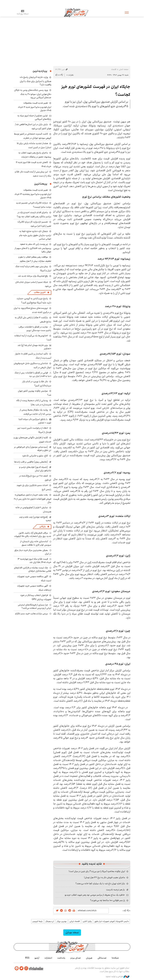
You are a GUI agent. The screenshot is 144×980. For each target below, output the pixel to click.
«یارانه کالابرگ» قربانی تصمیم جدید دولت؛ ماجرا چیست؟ (34, 205)
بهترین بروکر (62, 921)
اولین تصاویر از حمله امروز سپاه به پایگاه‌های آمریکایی (34, 117)
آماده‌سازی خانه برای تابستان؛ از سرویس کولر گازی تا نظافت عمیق (36, 543)
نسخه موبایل (72, 932)
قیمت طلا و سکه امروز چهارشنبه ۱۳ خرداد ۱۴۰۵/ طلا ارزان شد (34, 561)
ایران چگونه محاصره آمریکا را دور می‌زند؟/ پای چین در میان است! (97, 871)
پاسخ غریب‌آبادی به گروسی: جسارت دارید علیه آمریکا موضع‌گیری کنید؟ (34, 301)
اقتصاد (114, 69)
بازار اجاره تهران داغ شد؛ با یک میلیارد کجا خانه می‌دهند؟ (100, 884)
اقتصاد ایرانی (75, 921)
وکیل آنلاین (87, 921)
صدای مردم (76, 958)
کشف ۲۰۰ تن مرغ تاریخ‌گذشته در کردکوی (35, 478)
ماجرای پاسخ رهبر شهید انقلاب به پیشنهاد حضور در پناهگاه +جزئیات (35, 155)
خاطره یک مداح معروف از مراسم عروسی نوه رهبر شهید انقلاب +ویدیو (95, 895)
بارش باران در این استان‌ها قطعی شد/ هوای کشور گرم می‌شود (33, 126)
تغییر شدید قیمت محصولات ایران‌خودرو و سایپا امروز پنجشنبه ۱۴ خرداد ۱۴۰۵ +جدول (33, 194)
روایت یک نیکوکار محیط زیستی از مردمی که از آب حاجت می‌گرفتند (36, 412)
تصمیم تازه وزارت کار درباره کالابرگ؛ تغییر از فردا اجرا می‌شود (34, 224)
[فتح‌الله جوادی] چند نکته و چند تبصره (35, 519)
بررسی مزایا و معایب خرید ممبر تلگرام (32, 614)
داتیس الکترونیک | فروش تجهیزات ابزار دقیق (112, 921)
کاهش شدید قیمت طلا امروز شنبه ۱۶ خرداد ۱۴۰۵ (34, 164)
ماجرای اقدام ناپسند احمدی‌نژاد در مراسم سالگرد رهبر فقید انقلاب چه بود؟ (34, 214)
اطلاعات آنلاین (76, 12)
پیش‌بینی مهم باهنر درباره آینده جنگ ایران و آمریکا (33, 268)
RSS (27, 958)
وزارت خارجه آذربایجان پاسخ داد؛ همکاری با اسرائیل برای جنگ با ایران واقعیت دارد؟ (35, 81)
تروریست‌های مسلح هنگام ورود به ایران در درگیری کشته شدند (32, 310)
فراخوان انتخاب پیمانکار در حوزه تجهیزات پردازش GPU (36, 597)
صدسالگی (102, 958)
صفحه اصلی (124, 69)
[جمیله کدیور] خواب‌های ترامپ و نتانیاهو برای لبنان (35, 469)
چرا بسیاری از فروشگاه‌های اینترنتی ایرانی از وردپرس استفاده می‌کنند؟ (35, 606)
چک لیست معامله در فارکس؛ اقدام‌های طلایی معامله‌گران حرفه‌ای (33, 569)
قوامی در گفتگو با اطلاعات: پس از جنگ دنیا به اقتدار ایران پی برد (33, 374)
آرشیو (37, 958)
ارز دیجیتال (50, 921)
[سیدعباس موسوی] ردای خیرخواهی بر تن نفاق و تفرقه (33, 449)
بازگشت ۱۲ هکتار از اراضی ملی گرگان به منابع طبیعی (33, 320)
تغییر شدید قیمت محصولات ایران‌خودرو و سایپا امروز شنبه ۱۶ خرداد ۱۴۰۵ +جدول (35, 107)
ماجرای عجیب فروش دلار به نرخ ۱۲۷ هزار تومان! (105, 877)
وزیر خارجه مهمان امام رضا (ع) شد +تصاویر (34, 347)
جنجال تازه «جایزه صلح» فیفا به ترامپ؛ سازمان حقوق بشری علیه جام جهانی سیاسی (35, 235)
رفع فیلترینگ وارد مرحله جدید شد (33, 276)
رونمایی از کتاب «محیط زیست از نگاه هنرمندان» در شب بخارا (34, 403)
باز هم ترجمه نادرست (115, 890)
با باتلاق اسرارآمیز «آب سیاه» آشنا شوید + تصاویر (35, 421)
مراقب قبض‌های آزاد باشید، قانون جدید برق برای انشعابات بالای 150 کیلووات (33, 535)
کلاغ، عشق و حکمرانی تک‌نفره (35, 456)
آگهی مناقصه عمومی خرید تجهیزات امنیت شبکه (34, 578)
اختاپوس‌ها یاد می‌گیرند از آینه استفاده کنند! (33, 338)
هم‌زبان (89, 958)
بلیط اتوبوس (37, 921)
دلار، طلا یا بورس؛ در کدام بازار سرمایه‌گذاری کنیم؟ (37, 384)
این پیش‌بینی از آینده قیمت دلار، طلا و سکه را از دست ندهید (33, 174)
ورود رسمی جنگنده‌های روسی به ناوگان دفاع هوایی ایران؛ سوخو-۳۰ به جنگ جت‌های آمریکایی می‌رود (33, 94)
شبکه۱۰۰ (115, 958)
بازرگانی (43, 527)
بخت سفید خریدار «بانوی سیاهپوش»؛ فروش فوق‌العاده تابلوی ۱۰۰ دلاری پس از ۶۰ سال (33, 498)
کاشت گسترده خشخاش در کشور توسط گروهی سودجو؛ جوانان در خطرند (33, 136)
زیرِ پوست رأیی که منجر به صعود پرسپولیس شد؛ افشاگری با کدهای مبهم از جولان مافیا (33, 248)
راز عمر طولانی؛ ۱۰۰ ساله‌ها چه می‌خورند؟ (108, 900)
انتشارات (48, 958)
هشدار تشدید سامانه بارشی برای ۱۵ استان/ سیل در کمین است (34, 145)
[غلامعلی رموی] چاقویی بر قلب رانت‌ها (31, 462)
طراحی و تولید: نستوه (118, 977)
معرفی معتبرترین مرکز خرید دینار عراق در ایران (33, 552)
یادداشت (61, 958)
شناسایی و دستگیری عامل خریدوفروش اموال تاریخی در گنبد (32, 365)
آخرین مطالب (40, 292)
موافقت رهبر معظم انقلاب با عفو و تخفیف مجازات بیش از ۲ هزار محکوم (35, 259)
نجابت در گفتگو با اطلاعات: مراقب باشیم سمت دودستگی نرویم (35, 329)
